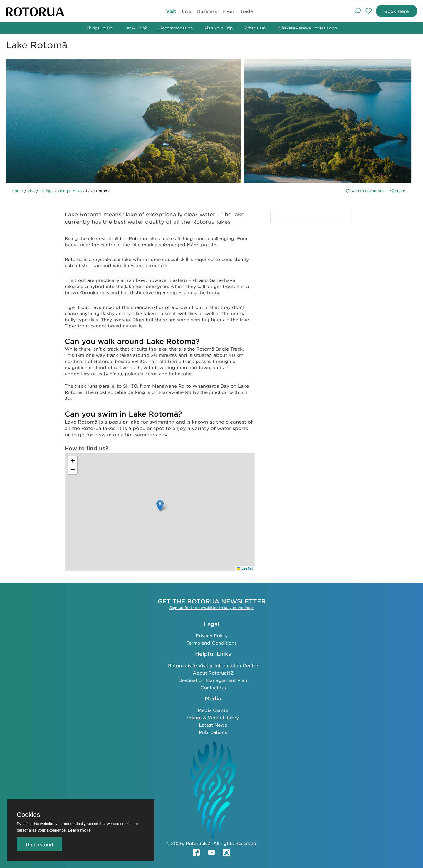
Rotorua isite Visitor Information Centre (213, 665)
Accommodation (176, 28)
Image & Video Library (213, 717)
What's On (255, 28)
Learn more (79, 830)
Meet (228, 11)
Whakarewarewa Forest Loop (307, 28)
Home (17, 191)
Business (206, 11)
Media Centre (213, 710)
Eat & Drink (136, 28)
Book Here (396, 11)
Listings (46, 191)
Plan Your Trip (219, 28)
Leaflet (245, 568)
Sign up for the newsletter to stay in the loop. (211, 607)
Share (398, 191)
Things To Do (99, 28)
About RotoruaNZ (213, 672)
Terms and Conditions (212, 642)
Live (186, 11)
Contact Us (213, 687)
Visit (170, 11)
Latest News (213, 724)
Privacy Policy (212, 635)
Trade (246, 11)
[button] (160, 506)
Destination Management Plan (213, 680)
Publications (213, 732)
